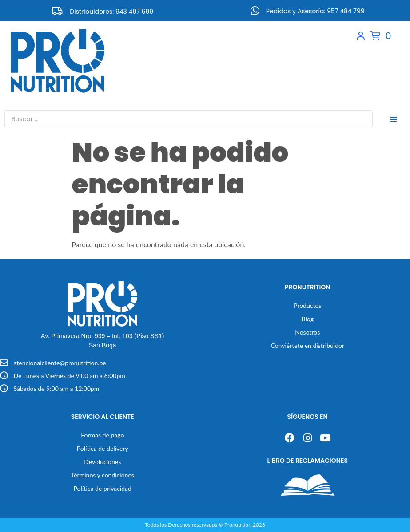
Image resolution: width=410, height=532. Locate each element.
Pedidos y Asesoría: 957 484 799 (315, 11)
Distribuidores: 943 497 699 (111, 12)
